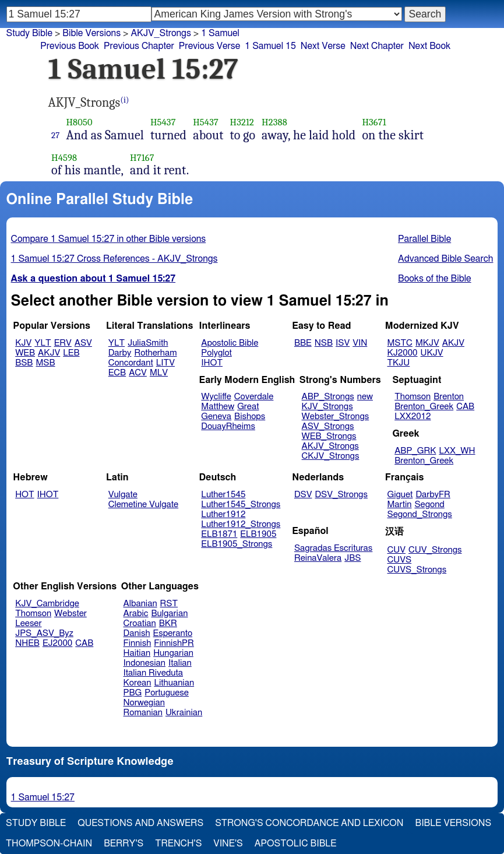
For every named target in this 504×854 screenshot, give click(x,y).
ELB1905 (258, 534)
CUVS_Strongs (417, 570)
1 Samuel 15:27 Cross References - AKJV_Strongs (114, 259)
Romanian (143, 713)
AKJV (49, 353)
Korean (138, 683)
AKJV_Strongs (161, 33)
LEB (71, 353)
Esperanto (173, 633)
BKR (168, 623)
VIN (360, 343)
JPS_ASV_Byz (44, 633)
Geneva (216, 417)
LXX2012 (413, 417)
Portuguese (167, 693)
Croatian (140, 623)
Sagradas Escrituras (333, 548)
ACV (138, 373)
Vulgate (123, 495)
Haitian (137, 653)
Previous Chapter (139, 46)
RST (169, 604)
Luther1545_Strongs (241, 505)
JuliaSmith (148, 343)
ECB (117, 373)
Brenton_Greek (424, 407)
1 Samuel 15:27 (43, 797)
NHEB (27, 643)
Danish (137, 633)
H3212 (242, 122)
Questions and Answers (140, 823)
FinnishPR (174, 643)
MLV (159, 373)
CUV (397, 550)
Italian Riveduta (153, 673)
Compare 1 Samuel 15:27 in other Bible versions (109, 239)
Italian (180, 663)
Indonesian (145, 663)
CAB (465, 407)
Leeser (28, 623)
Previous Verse (209, 46)
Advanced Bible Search (445, 259)
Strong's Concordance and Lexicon (309, 823)
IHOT (212, 363)
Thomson (413, 397)
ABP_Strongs (328, 397)
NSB (324, 343)
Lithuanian (174, 683)
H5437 (163, 122)
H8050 (79, 122)
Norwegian (144, 703)
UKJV (432, 353)
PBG (133, 693)
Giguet (400, 495)
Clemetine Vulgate (143, 505)
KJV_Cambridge (47, 604)
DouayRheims (228, 426)
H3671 (374, 122)
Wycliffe (216, 397)
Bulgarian (169, 614)
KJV (23, 343)
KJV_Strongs (327, 407)
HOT (24, 495)
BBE (303, 343)
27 (55, 135)
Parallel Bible (424, 239)
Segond (429, 505)
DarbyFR (433, 495)
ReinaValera (318, 558)
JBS (353, 558)
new (365, 397)
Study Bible (29, 33)
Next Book (429, 46)
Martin (400, 505)
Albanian (140, 604)
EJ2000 (57, 643)
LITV (165, 363)
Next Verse (323, 46)
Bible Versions (91, 33)
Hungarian (173, 653)
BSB (24, 363)
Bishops (250, 417)
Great (248, 407)
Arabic (136, 614)
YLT (43, 343)
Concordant (131, 363)
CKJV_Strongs (331, 456)
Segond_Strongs (420, 514)
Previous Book (70, 46)
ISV (343, 343)
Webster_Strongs (336, 417)
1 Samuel (220, 33)
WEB (25, 353)
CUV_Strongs (435, 550)
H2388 (274, 122)
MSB (45, 363)
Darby (120, 353)
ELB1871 (219, 534)
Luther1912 (223, 514)
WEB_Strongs (329, 436)
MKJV (427, 343)
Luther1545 (223, 495)
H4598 (64, 158)
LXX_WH (457, 451)
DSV (303, 495)
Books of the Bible (435, 279)
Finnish (138, 643)
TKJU (399, 363)
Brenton (449, 397)
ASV (83, 343)
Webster (71, 614)
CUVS (400, 560)
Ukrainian (184, 713)
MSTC (400, 343)
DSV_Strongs (341, 495)
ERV (63, 343)
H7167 (142, 158)
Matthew (218, 407)
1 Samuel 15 (270, 46)
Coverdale (254, 397)
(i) (124, 100)
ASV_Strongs (328, 426)
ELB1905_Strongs (237, 544)
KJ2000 (403, 353)
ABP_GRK (415, 451)
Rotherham (155, 353)
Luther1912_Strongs (241, 524)
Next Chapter (377, 46)
